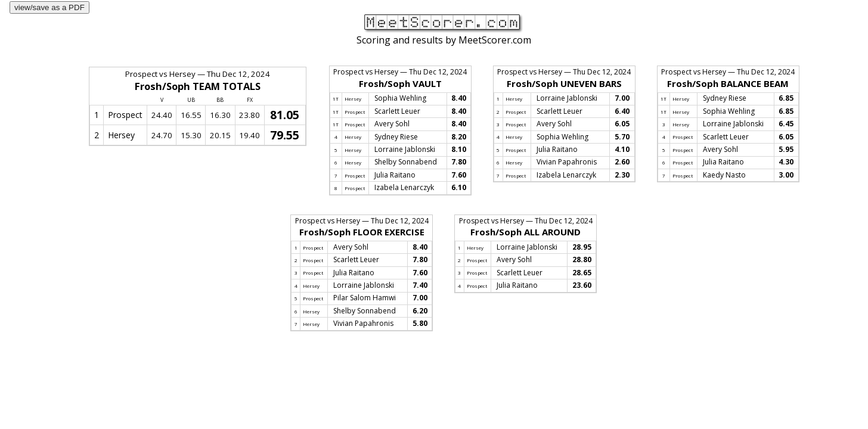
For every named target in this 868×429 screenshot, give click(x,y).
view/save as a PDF (49, 7)
